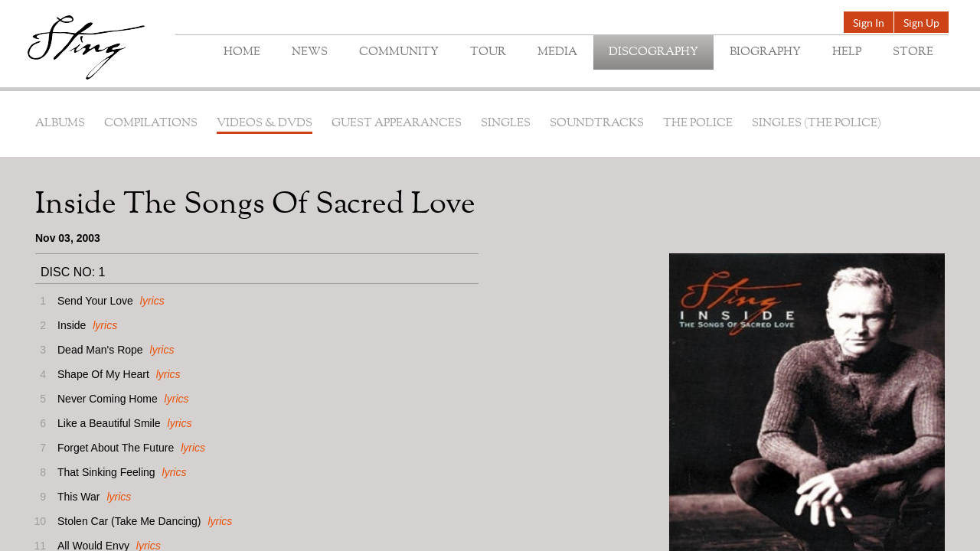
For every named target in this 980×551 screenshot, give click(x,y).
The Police (698, 124)
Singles (506, 124)
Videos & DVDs (265, 124)
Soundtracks (597, 124)
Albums (60, 124)
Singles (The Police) (817, 124)
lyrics (152, 301)
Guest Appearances (397, 124)
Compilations (151, 124)
